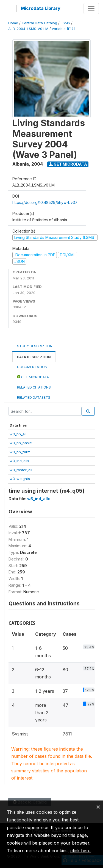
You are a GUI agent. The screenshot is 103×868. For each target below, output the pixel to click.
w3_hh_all (18, 434)
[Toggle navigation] (91, 9)
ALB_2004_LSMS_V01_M (28, 29)
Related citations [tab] (34, 387)
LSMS (65, 23)
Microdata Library (41, 8)
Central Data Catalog (39, 23)
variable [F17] (63, 29)
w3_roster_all (21, 470)
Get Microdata (68, 164)
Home (13, 23)
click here (80, 851)
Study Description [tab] (35, 346)
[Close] (98, 807)
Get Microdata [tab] (33, 377)
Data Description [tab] (34, 357)
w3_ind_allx (19, 461)
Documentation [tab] (32, 367)
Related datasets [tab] (34, 397)
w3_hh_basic (21, 443)
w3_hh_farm (20, 452)
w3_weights (20, 479)
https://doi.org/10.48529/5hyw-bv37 (45, 202)
